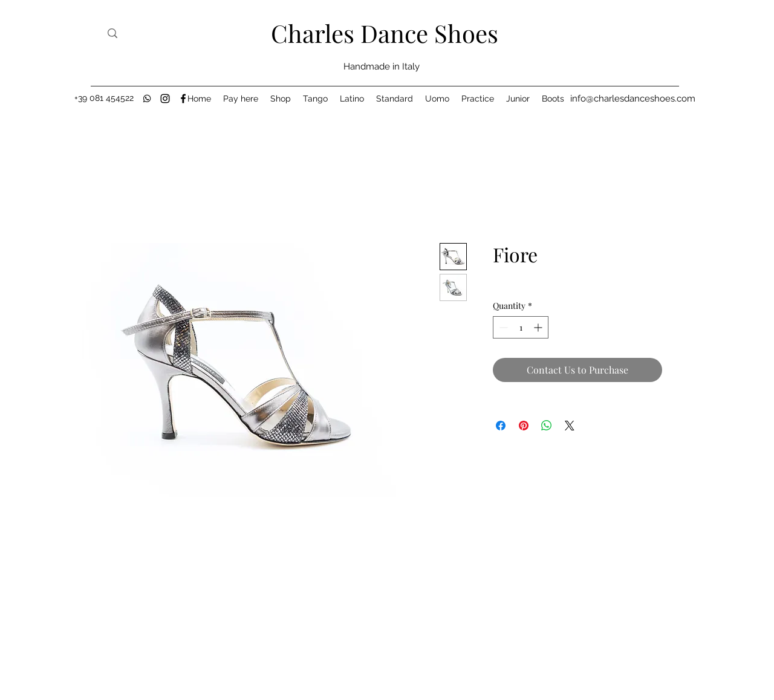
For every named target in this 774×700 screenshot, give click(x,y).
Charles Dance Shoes (385, 33)
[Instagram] (165, 99)
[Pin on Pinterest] (524, 426)
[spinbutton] (521, 327)
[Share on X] (570, 426)
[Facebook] (183, 99)
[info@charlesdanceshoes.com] (633, 99)
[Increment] (539, 327)
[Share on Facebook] (501, 426)
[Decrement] (502, 327)
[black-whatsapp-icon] (147, 99)
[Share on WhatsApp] (547, 426)
